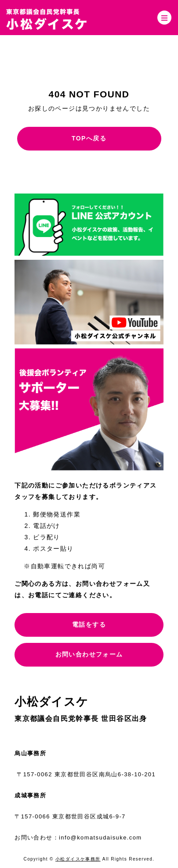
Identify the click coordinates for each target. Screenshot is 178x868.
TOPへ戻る (89, 138)
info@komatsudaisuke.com (100, 838)
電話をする (89, 624)
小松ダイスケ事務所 (78, 859)
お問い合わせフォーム (89, 654)
